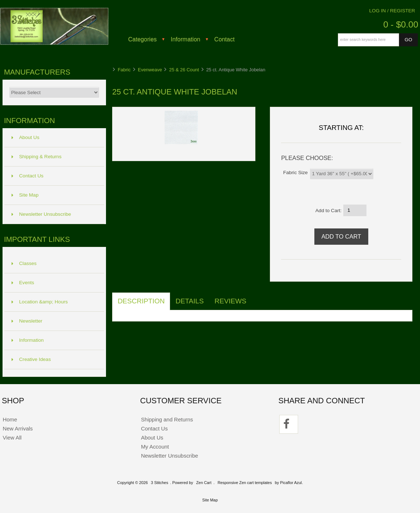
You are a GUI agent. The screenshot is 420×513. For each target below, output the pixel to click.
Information (186, 39)
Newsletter (27, 321)
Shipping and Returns (167, 419)
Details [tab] (190, 301)
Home (10, 419)
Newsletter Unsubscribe (41, 214)
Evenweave (150, 70)
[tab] (257, 297)
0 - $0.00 (401, 24)
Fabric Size (296, 172)
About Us (26, 137)
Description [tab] (141, 301)
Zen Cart (204, 483)
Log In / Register (392, 11)
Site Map (25, 195)
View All (12, 438)
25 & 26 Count (184, 70)
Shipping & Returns (37, 157)
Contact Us (27, 176)
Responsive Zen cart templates (245, 483)
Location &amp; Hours (40, 302)
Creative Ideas (31, 359)
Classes (24, 263)
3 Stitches (160, 483)
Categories (142, 39)
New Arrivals (18, 428)
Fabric (124, 70)
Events (23, 283)
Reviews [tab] (230, 301)
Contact (224, 39)
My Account (155, 447)
